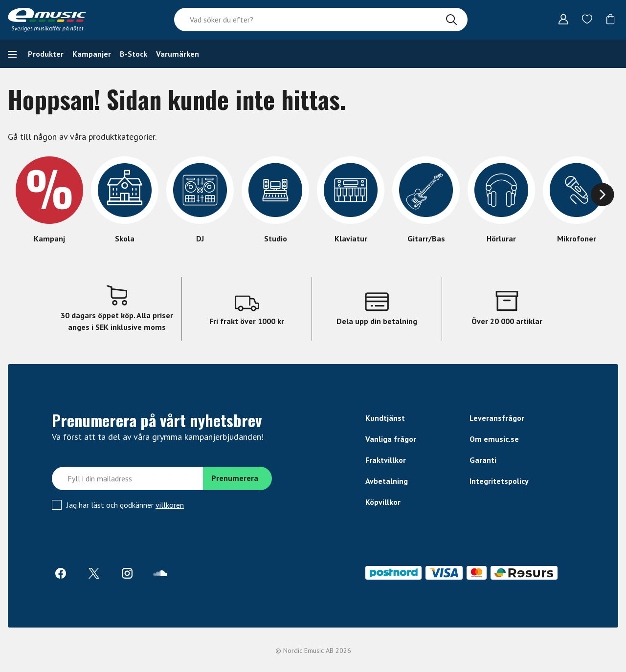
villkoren (170, 505)
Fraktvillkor (386, 460)
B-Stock (134, 54)
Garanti (483, 460)
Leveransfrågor (497, 418)
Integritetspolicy (499, 481)
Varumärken (178, 54)
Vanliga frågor (391, 439)
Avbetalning (387, 481)
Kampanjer (92, 54)
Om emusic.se (494, 439)
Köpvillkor (383, 502)
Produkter (46, 54)
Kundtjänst (385, 418)
